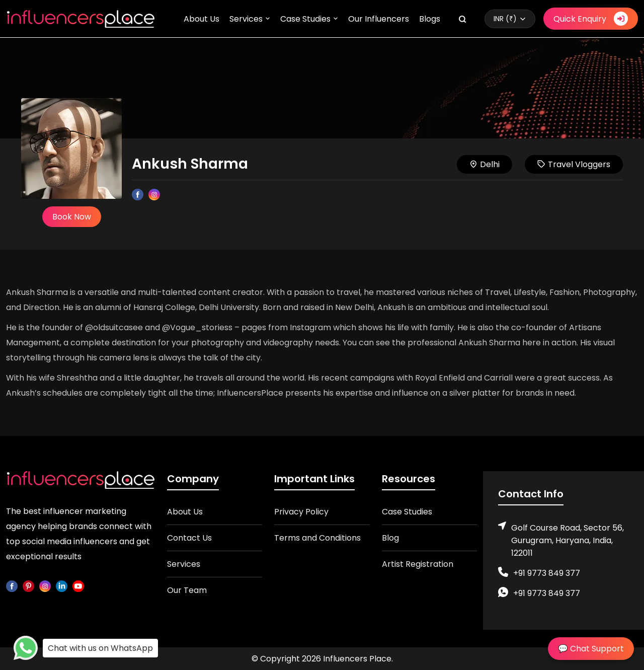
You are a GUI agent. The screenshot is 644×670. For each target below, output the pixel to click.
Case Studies (305, 19)
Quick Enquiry (591, 19)
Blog (390, 538)
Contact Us (189, 538)
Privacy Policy (301, 512)
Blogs (430, 19)
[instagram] (45, 586)
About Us (202, 19)
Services (246, 19)
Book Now (72, 217)
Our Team (187, 590)
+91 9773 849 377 (547, 573)
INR (505, 19)
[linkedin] (62, 586)
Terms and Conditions (317, 538)
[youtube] (78, 586)
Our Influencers (379, 19)
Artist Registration (418, 564)
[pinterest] (28, 586)
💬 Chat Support (591, 649)
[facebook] (12, 586)
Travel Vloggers (574, 164)
